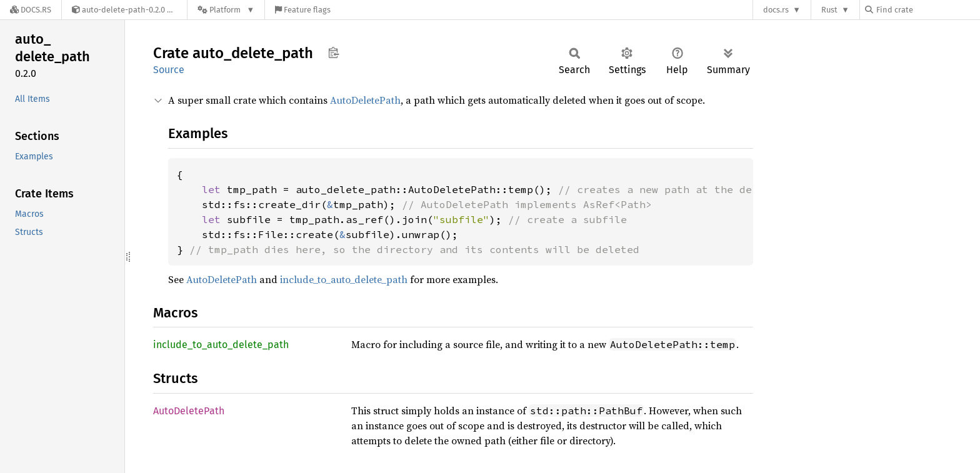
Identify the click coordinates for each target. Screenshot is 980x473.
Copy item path (333, 52)
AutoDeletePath (365, 100)
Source (169, 70)
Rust (829, 10)
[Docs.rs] (31, 10)
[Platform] (226, 10)
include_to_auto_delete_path (344, 279)
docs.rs (776, 10)
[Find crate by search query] (927, 10)
